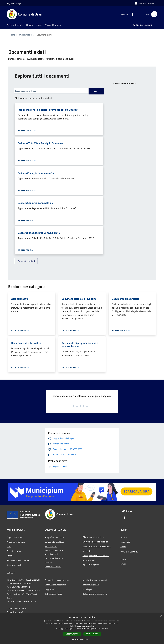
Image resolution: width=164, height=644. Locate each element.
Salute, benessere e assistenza (96, 556)
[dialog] (82, 629)
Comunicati (125, 542)
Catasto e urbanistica (54, 558)
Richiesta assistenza (53, 594)
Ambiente (87, 551)
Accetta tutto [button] (72, 634)
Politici (10, 556)
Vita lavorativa (51, 546)
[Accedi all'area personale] (144, 3)
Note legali (87, 589)
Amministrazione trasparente (95, 580)
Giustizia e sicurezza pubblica (95, 542)
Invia (96, 91)
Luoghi (123, 559)
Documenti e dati (14, 565)
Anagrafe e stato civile (54, 537)
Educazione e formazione (93, 537)
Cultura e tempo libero (54, 542)
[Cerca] (154, 14)
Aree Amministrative (16, 542)
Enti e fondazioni (14, 551)
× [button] (161, 616)
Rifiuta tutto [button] (92, 634)
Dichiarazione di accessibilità (95, 594)
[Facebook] (131, 14)
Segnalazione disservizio (55, 585)
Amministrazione (26, 35)
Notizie (124, 537)
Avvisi (123, 546)
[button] (82, 640)
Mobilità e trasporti (53, 566)
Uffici (9, 546)
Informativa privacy (91, 585)
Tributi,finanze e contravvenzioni (97, 546)
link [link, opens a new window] (107, 629)
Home (12, 35)
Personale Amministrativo (18, 560)
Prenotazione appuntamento (57, 580)
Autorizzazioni (89, 560)
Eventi (123, 564)
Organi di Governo (15, 537)
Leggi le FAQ (50, 589)
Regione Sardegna (15, 3)
